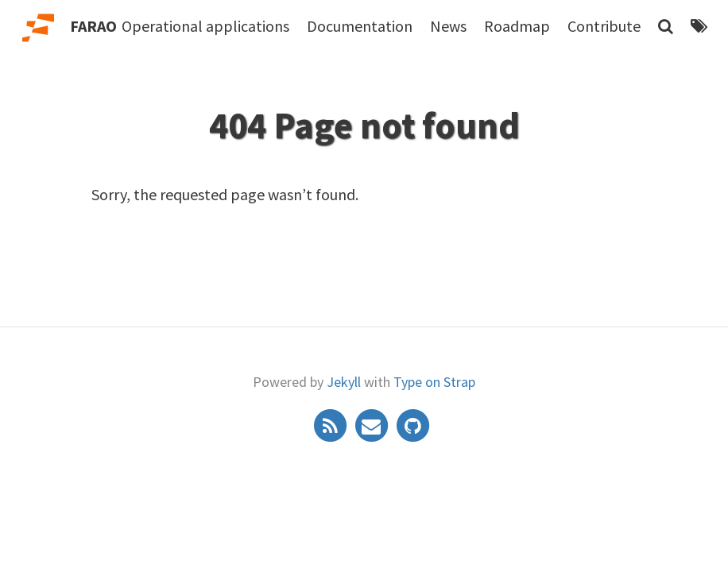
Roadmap (517, 26)
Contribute (604, 26)
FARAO (93, 26)
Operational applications (205, 26)
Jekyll (344, 382)
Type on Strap (434, 382)
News (448, 26)
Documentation (360, 26)
